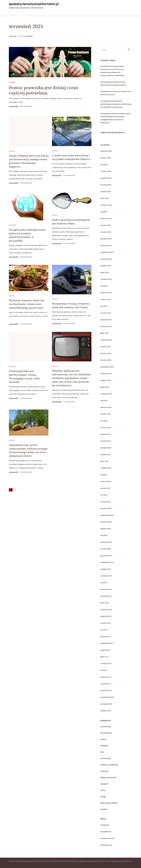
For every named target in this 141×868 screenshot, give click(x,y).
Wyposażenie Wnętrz (109, 803)
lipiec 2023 (105, 333)
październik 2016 (107, 697)
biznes (12, 82)
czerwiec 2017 (106, 664)
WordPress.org (106, 845)
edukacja (104, 746)
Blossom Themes (104, 861)
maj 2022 (104, 401)
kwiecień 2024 (106, 293)
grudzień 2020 (106, 508)
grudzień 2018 (106, 589)
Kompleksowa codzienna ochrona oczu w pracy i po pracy (116, 93)
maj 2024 (104, 286)
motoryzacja (106, 758)
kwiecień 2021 (106, 481)
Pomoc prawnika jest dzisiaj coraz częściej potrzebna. (44, 90)
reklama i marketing (109, 765)
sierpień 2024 (106, 266)
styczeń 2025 (106, 232)
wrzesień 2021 (106, 448)
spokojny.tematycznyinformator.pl (34, 4)
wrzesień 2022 (106, 374)
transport (104, 784)
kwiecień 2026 (106, 151)
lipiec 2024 (105, 273)
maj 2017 (104, 670)
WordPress (128, 861)
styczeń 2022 (106, 428)
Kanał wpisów (106, 832)
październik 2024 (107, 252)
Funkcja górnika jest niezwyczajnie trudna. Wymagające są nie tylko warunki (24, 375)
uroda (103, 790)
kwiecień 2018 (106, 616)
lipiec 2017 (105, 657)
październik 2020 (107, 515)
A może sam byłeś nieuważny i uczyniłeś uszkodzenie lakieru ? (72, 157)
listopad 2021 (106, 441)
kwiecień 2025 (106, 219)
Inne (102, 752)
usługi (12, 151)
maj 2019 (104, 583)
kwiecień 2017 (106, 677)
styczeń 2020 (106, 549)
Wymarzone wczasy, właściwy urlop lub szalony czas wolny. (71, 305)
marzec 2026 (106, 158)
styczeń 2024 (106, 313)
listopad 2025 (106, 185)
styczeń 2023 (106, 353)
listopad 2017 (106, 637)
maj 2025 (104, 212)
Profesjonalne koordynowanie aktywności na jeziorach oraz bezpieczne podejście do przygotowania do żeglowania (112, 71)
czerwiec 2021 (106, 468)
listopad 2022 (106, 360)
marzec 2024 (106, 299)
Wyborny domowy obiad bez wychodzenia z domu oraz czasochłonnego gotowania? (27, 303)
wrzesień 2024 (106, 259)
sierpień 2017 (106, 650)
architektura (106, 726)
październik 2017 (107, 643)
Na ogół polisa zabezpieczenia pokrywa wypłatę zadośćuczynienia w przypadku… (27, 235)
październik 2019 (107, 562)
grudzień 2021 (106, 434)
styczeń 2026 (106, 171)
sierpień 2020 (106, 529)
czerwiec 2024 (106, 279)
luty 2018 (104, 630)
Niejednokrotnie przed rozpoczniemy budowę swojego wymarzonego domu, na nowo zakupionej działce (29, 449)
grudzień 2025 (106, 178)
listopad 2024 (106, 246)
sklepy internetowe (108, 777)
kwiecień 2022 (106, 407)
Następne (20, 488)
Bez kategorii (106, 733)
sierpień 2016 (106, 711)
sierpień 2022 (106, 380)
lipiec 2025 (105, 198)
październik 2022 (107, 367)
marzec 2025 (106, 225)
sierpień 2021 (106, 454)
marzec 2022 (106, 414)
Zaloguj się (105, 825)
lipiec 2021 (105, 461)
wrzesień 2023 (106, 326)
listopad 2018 (106, 596)
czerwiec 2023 (106, 340)
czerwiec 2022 (106, 394)
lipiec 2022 (105, 387)
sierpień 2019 (106, 569)
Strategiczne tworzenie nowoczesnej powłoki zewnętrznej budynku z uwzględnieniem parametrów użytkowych (115, 118)
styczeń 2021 (106, 502)
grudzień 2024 (106, 239)
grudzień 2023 (106, 320)
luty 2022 (104, 421)
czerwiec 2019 (106, 576)
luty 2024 (104, 306)
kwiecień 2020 (106, 542)
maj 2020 (104, 535)
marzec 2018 (106, 623)
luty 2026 (104, 165)
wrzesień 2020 (106, 522)
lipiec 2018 (105, 603)
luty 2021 (104, 495)
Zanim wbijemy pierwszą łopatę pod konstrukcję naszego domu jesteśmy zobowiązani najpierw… (29, 161)
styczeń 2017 (106, 684)
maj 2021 (104, 475)
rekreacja (104, 771)
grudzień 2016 (106, 691)
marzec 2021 (106, 488)
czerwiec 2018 (106, 610)
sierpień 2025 (106, 192)
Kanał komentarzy (108, 838)
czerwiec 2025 (106, 205)
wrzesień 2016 (106, 704)
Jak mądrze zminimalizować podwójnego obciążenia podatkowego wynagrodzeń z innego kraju (116, 104)
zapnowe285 (14, 106)
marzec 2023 (106, 347)
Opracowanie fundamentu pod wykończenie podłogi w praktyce (113, 83)
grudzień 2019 (106, 556)
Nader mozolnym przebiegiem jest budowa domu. (71, 221)
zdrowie (13, 225)
